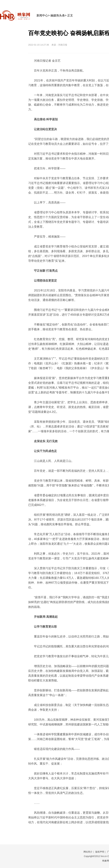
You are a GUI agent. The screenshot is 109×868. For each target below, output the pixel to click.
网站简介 (88, 852)
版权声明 (100, 852)
